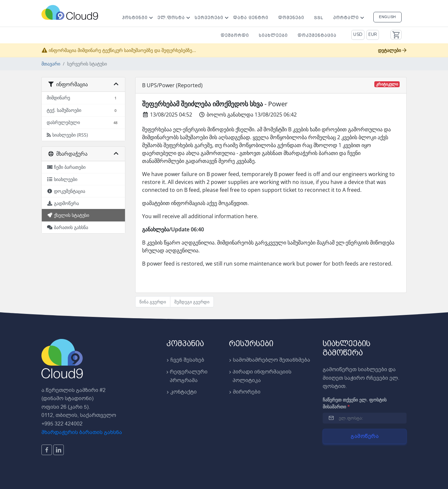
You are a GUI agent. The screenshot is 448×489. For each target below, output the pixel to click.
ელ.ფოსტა (171, 18)
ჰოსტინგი (135, 18)
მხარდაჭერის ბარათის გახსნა (82, 432)
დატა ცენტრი (251, 18)
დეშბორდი (235, 35)
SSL (319, 18)
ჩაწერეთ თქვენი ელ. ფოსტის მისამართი (355, 403)
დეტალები (392, 50)
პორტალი (346, 18)
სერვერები (209, 18)
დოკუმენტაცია (317, 35)
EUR (373, 35)
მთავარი (51, 64)
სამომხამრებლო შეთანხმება (270, 360)
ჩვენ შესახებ (185, 360)
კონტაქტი (182, 392)
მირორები (245, 392)
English (387, 17)
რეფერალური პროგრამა (187, 376)
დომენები (291, 18)
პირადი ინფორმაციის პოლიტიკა (260, 376)
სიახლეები (273, 35)
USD (358, 35)
